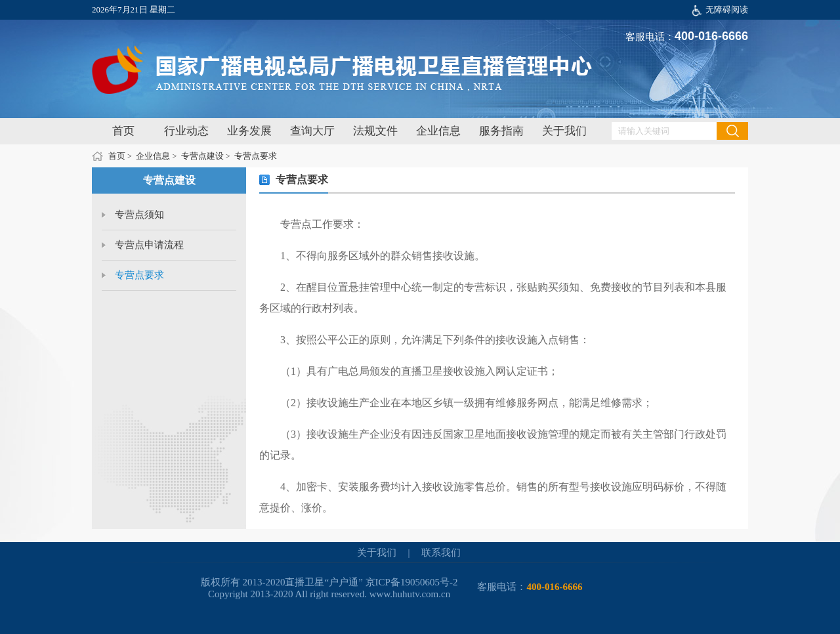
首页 (123, 131)
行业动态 (186, 131)
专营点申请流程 (149, 245)
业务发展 (249, 131)
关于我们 (564, 131)
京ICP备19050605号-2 (412, 582)
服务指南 (501, 131)
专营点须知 (139, 215)
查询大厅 (312, 131)
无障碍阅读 (727, 10)
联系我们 (441, 553)
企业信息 (438, 131)
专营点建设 (202, 156)
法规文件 (375, 131)
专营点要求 (256, 156)
